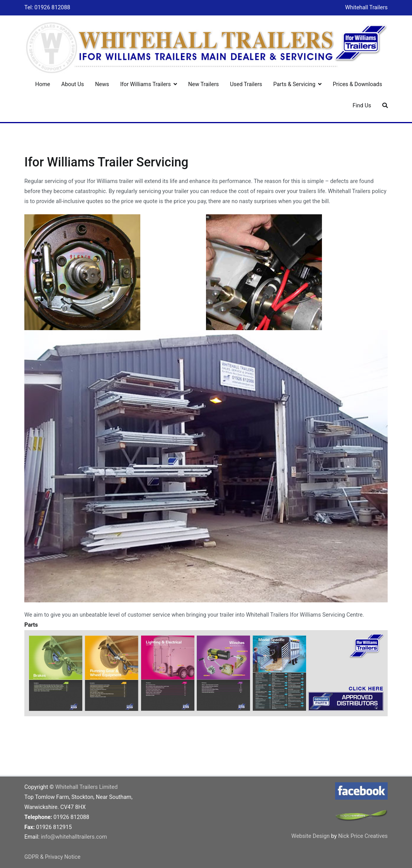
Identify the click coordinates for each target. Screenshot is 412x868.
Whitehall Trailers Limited (86, 787)
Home (43, 84)
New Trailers (203, 84)
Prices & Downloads (358, 84)
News (102, 84)
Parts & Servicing (294, 84)
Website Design (311, 836)
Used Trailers (246, 84)
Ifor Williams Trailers (146, 84)
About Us (73, 84)
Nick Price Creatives (363, 836)
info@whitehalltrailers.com (74, 837)
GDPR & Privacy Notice (52, 857)
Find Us (362, 106)
